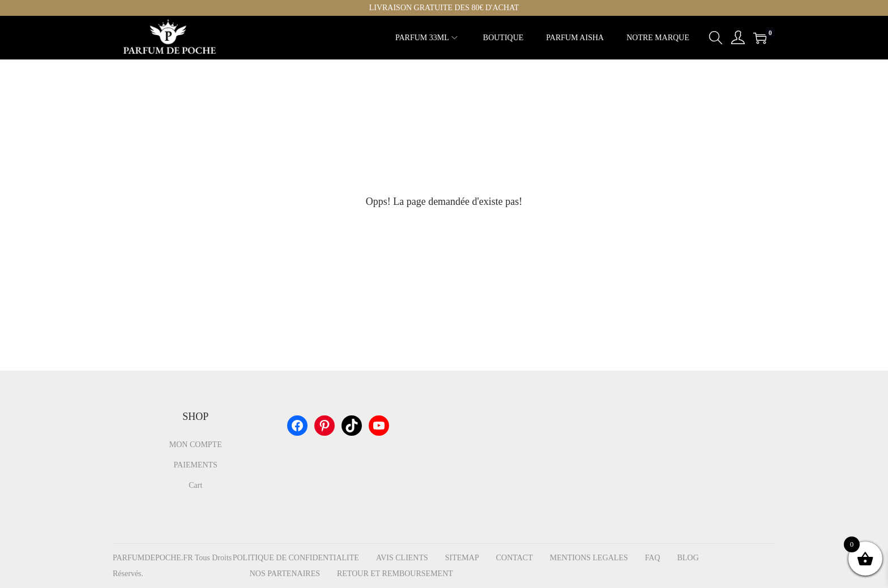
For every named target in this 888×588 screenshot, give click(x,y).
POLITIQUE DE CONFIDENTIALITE (296, 558)
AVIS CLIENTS (402, 558)
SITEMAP (462, 558)
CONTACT (515, 558)
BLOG (688, 558)
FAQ (653, 558)
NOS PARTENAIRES (285, 574)
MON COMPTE (196, 445)
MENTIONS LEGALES (589, 558)
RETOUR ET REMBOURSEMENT (395, 574)
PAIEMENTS (196, 465)
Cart (195, 485)
